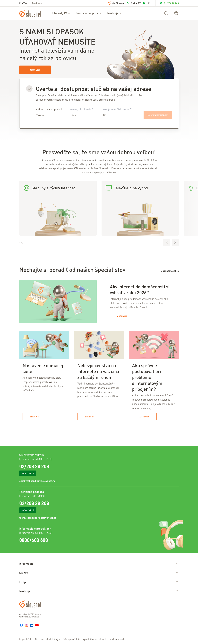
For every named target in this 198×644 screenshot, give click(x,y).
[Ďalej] (175, 242)
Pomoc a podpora (89, 13)
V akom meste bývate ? (50, 113)
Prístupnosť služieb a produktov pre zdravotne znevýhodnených (94, 639)
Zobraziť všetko (170, 271)
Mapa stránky (26, 639)
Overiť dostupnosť (158, 115)
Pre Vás (23, 3)
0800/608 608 (34, 540)
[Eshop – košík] (176, 13)
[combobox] (50, 115)
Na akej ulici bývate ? (84, 113)
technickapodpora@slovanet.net (38, 518)
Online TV (133, 3)
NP (146, 3)
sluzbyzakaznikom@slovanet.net (38, 481)
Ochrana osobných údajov (48, 639)
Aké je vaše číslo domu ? (117, 113)
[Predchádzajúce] (167, 242)
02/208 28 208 (169, 3)
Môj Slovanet (116, 3)
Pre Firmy (37, 3)
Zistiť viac (35, 70)
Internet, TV (61, 13)
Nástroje (115, 13)
